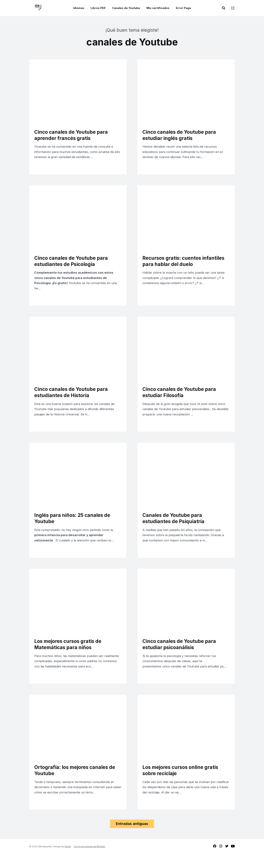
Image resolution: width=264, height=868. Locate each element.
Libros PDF (98, 8)
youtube (233, 860)
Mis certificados (158, 8)
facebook (215, 860)
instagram (221, 860)
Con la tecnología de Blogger (89, 861)
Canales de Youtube (126, 8)
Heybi (68, 861)
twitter (227, 860)
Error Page (183, 8)
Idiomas (79, 8)
